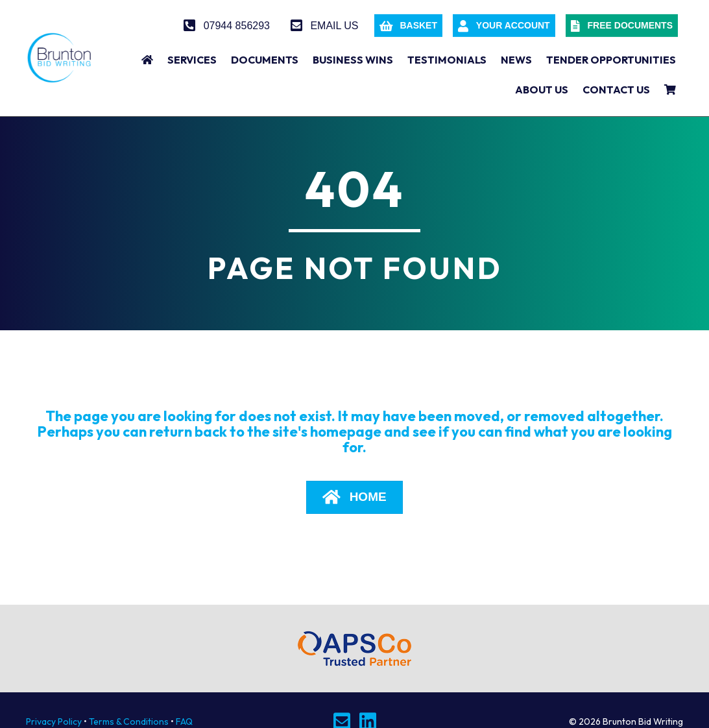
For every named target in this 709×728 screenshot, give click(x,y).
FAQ (184, 722)
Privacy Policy (54, 722)
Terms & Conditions (129, 722)
